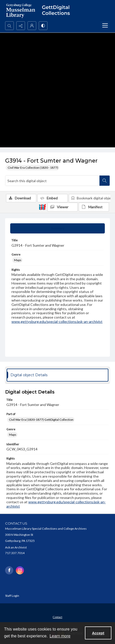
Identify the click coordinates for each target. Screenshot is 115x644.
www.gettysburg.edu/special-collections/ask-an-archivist (57, 321)
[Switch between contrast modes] (43, 26)
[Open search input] (9, 26)
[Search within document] (105, 181)
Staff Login (12, 596)
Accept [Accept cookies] (98, 633)
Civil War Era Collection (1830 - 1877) (33, 168)
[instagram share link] (20, 570)
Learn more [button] (60, 636)
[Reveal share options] (21, 26)
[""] (57, 11)
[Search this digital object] (52, 181)
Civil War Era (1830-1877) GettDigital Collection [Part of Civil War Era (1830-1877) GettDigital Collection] (41, 420)
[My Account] (32, 26)
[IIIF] (42, 207)
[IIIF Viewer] (62, 207)
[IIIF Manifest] (94, 207)
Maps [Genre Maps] (18, 260)
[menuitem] (57, 617)
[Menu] (105, 26)
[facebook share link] (9, 570)
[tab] (57, 228)
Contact (57, 617)
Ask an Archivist (16, 547)
